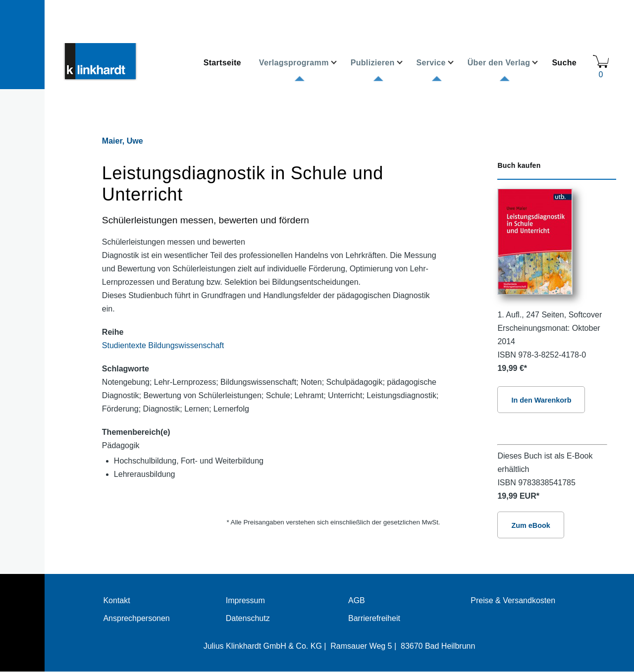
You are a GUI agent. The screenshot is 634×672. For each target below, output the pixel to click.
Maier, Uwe (123, 141)
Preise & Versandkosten (513, 600)
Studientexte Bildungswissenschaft (163, 345)
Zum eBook (530, 525)
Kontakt (116, 600)
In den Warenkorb (541, 400)
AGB (357, 600)
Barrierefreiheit (374, 618)
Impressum (245, 600)
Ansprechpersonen (136, 618)
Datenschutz (248, 618)
